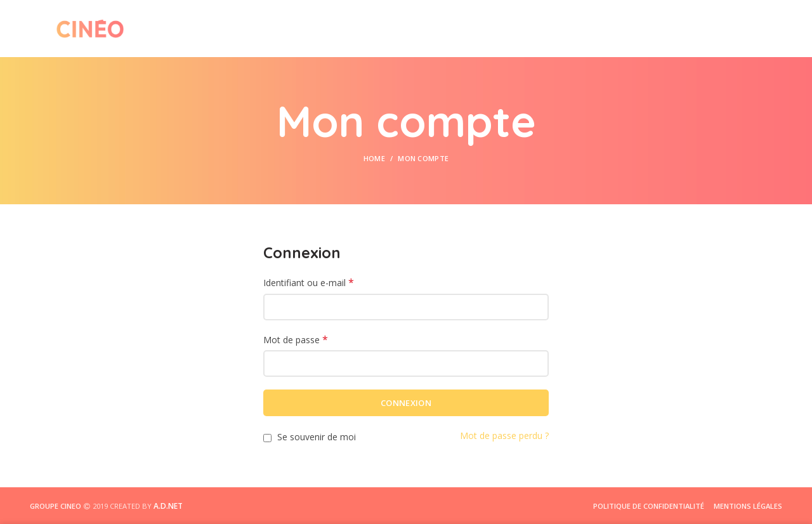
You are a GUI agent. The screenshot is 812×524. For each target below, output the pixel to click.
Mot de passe (296, 340)
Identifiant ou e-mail (309, 283)
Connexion (406, 403)
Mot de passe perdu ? (504, 436)
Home (374, 158)
